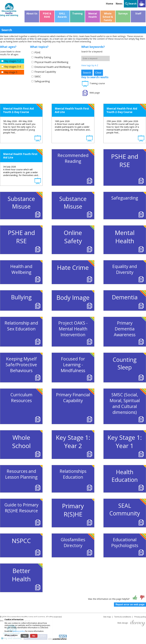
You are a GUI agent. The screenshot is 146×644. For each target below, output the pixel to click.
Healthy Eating (43, 57)
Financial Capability (45, 72)
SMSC (38, 77)
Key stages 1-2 (13, 61)
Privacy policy (140, 617)
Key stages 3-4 (13, 67)
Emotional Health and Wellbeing (52, 67)
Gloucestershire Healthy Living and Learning (26, 617)
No (34, 636)
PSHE (37, 53)
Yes (25, 636)
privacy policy (19, 631)
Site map (107, 617)
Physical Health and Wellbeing (51, 62)
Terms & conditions (123, 617)
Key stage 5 (11, 72)
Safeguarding (42, 81)
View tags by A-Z (90, 65)
